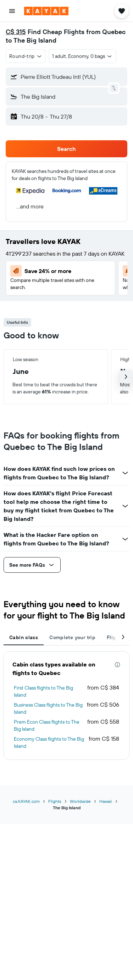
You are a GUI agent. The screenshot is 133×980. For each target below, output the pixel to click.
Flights (55, 801)
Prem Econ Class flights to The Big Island (47, 725)
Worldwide (80, 801)
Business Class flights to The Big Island (48, 708)
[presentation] (117, 665)
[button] (12, 11)
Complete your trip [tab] (72, 637)
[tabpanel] (66, 706)
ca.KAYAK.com (26, 801)
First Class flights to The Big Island (43, 691)
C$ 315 (16, 32)
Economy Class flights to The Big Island (49, 742)
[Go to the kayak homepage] (46, 11)
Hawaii (106, 801)
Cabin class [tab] (24, 637)
